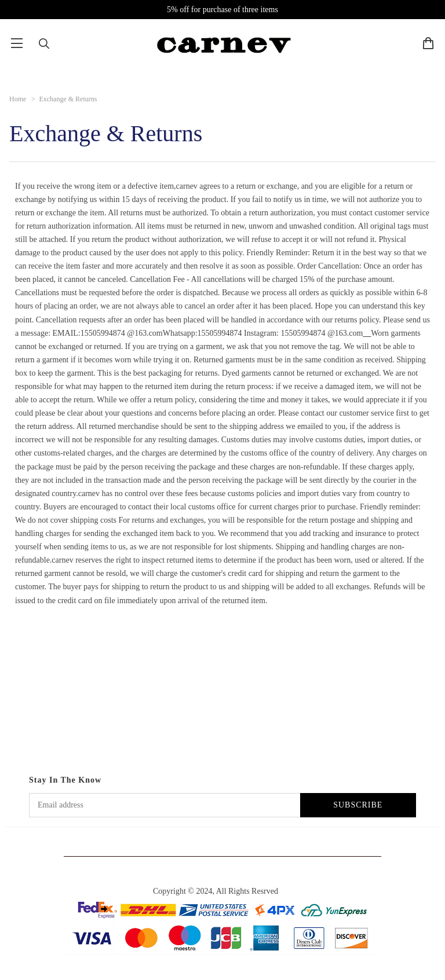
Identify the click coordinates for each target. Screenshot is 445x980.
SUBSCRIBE (358, 805)
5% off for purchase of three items (222, 10)
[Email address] (165, 805)
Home (18, 99)
